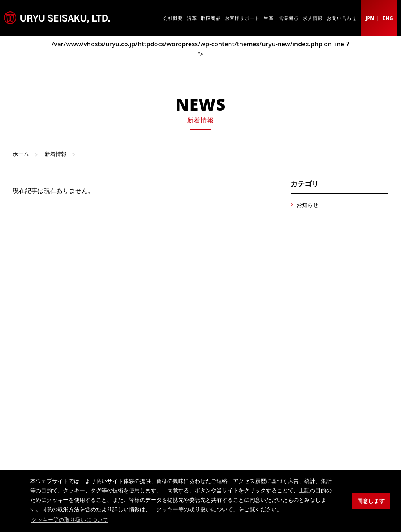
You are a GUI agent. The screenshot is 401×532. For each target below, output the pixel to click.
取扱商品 (211, 18)
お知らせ (307, 205)
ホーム (21, 154)
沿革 (192, 18)
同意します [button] (371, 501)
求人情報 (313, 18)
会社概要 (173, 18)
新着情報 (56, 154)
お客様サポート (242, 18)
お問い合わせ (342, 18)
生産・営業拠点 (281, 18)
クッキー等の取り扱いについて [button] (70, 520)
